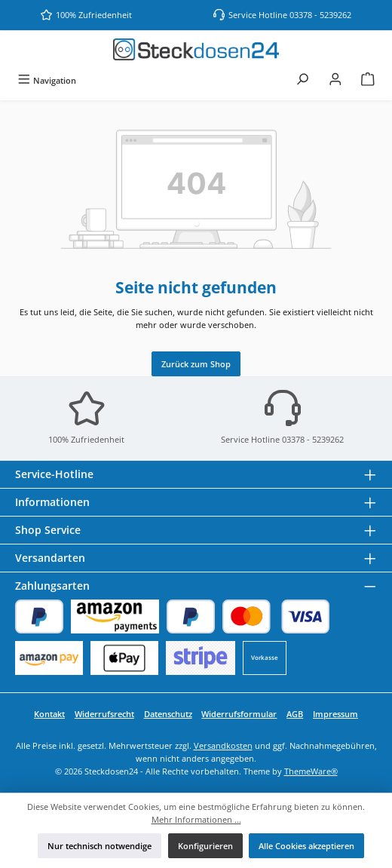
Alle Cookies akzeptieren (306, 846)
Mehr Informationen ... (196, 819)
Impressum (335, 714)
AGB (295, 714)
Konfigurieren (205, 846)
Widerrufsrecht (104, 714)
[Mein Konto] (335, 80)
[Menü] (47, 80)
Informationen (52, 502)
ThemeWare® (311, 771)
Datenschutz (168, 714)
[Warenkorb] (368, 80)
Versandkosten (223, 745)
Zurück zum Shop (196, 364)
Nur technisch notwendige (100, 846)
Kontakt (49, 714)
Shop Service (48, 530)
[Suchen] (302, 80)
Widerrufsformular (239, 714)
